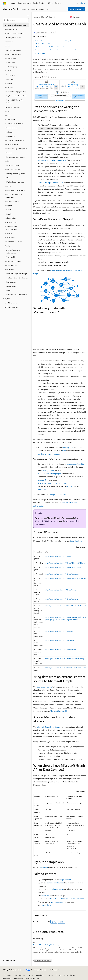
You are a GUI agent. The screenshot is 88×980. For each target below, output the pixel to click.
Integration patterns (58, 494)
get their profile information (49, 454)
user (64, 451)
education (42, 489)
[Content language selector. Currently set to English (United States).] (12, 970)
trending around (48, 470)
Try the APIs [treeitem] (11, 75)
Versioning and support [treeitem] (13, 37)
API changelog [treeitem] (12, 67)
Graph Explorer (76, 541)
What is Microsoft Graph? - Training (46, 945)
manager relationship (75, 464)
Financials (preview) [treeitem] (13, 165)
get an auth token (58, 902)
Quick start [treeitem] (10, 79)
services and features (55, 883)
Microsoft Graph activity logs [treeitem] (17, 274)
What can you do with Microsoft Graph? (49, 47)
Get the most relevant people (49, 473)
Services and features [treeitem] (14, 50)
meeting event (68, 447)
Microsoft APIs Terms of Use (47, 521)
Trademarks (18, 978)
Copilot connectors (44, 687)
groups (69, 486)
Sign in (83, 3)
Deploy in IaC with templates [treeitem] (16, 96)
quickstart (44, 868)
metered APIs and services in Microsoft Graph (66, 899)
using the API (47, 905)
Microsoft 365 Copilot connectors (52, 160)
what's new (45, 895)
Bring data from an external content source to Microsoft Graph (57, 50)
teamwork (54, 489)
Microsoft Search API (58, 711)
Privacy (49, 975)
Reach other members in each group (52, 483)
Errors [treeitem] (8, 290)
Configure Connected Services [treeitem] (17, 278)
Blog (30, 975)
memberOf (42, 480)
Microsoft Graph (47, 17)
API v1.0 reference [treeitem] (11, 303)
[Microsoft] (4, 3)
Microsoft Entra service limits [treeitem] (17, 295)
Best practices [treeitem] (11, 282)
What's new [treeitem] (10, 62)
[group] (60, 611)
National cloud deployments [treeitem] (14, 33)
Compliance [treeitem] (11, 136)
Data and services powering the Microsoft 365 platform (55, 41)
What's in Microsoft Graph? (45, 44)
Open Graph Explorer (76, 9)
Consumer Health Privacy (65, 975)
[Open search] (77, 3)
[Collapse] (28, 15)
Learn (36, 17)
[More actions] (84, 17)
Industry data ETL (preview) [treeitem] (16, 174)
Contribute (40, 975)
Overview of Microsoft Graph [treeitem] (15, 25)
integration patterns (55, 889)
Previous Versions (20, 975)
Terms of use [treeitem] (9, 42)
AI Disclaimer (6, 975)
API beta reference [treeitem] (11, 307)
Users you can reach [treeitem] (12, 29)
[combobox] (16, 20)
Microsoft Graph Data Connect (50, 183)
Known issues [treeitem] (11, 286)
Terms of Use (6, 978)
